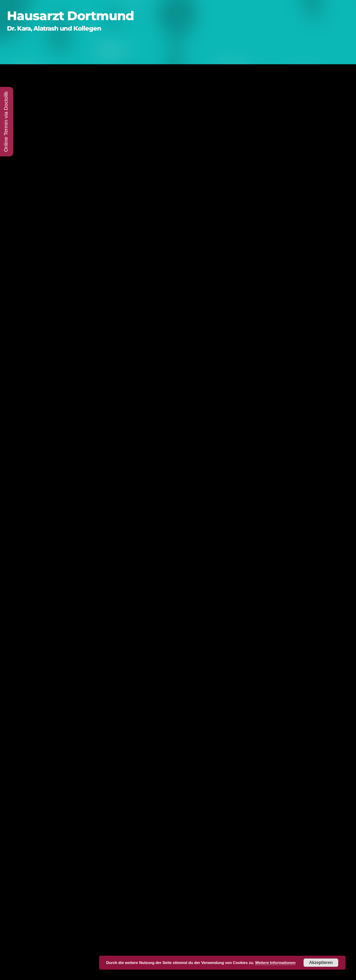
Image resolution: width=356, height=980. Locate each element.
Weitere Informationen (275, 963)
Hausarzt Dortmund (70, 16)
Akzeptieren (321, 963)
